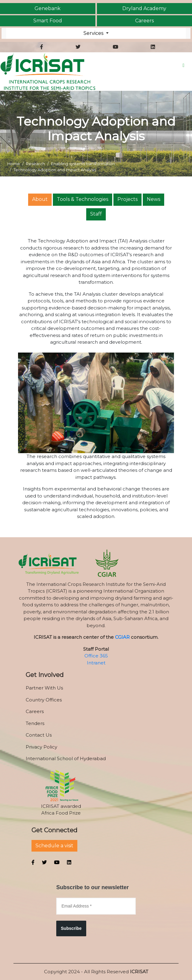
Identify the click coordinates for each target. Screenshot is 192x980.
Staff (96, 214)
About (40, 199)
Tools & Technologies (83, 199)
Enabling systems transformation (83, 164)
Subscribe (71, 928)
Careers (144, 21)
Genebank (48, 9)
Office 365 (96, 656)
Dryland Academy (144, 9)
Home (14, 164)
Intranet (96, 663)
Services (94, 33)
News (153, 199)
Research (35, 164)
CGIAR (122, 637)
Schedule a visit (54, 846)
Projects (127, 199)
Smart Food (48, 21)
